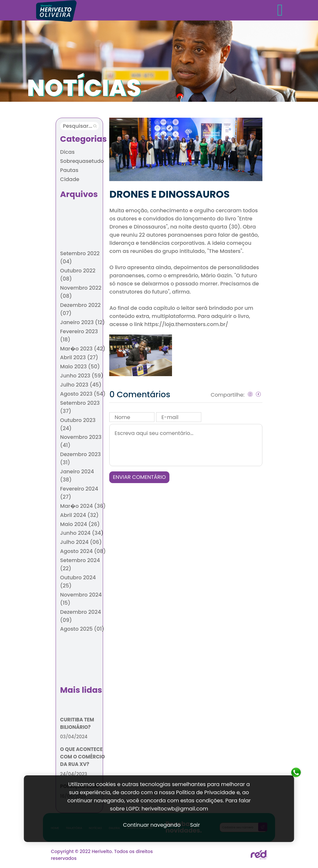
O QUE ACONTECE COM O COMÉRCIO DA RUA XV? (83, 757)
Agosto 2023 (83, 394)
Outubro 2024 (78, 582)
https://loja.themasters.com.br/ (186, 324)
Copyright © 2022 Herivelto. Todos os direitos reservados (102, 855)
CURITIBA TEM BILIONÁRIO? (77, 723)
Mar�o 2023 (83, 349)
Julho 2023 (81, 385)
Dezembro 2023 (80, 458)
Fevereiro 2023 (79, 335)
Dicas (67, 152)
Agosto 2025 (82, 629)
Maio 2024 (80, 524)
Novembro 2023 (81, 441)
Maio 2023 (80, 367)
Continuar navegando (152, 825)
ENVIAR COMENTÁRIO (139, 477)
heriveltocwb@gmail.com (175, 809)
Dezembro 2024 (81, 616)
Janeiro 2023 (83, 322)
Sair (195, 825)
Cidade (70, 179)
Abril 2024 (79, 515)
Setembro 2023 (80, 407)
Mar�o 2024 (83, 506)
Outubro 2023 (78, 424)
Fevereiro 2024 (79, 493)
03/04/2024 (74, 737)
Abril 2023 (79, 357)
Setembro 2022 (80, 257)
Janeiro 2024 (77, 476)
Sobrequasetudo (82, 161)
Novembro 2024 (81, 599)
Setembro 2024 (80, 564)
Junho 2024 (82, 533)
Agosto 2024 (83, 551)
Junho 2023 (82, 376)
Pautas (69, 170)
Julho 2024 (81, 542)
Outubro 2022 (78, 275)
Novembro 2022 (81, 292)
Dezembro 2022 (80, 309)
